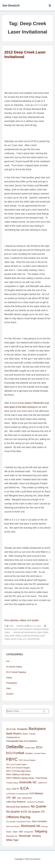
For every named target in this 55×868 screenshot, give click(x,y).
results (35, 620)
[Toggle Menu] (50, 6)
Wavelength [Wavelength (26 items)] (25, 836)
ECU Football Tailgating (16, 672)
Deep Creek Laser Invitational (24, 636)
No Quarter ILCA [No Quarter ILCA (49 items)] (17, 812)
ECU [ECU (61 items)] (39, 747)
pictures (14, 620)
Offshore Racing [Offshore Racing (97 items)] (18, 817)
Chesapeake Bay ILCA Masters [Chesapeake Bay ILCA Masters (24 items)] (22, 741)
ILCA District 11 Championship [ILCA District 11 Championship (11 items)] (17, 794)
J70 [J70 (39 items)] (8, 798)
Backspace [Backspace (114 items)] (37, 729)
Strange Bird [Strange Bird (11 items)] (29, 832)
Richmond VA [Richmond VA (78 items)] (30, 826)
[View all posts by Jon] (10, 626)
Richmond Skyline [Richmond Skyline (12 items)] (13, 826)
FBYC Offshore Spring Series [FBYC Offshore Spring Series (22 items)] (20, 778)
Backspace (31, 632)
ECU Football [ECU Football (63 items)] (15, 753)
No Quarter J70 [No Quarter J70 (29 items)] (36, 812)
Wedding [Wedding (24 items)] (36, 836)
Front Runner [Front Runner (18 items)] (41, 778)
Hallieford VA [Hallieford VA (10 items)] (42, 783)
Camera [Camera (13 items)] (32, 734)
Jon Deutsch (11, 5)
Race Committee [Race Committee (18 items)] (39, 821)
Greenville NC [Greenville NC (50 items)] (28, 782)
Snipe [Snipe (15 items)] (15, 832)
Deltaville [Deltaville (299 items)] (15, 747)
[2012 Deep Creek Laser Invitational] (35, 626)
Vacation (10, 694)
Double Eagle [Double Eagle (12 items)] (30, 748)
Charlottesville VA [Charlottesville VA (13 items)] (13, 737)
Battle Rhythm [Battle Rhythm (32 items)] (14, 734)
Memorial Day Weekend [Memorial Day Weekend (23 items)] (18, 807)
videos (23, 620)
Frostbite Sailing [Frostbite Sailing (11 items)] (12, 783)
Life (16, 629)
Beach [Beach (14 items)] (25, 734)
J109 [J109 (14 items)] (19, 798)
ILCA (25, 639)
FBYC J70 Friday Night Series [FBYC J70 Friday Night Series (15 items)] (19, 771)
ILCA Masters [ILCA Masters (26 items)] (36, 793)
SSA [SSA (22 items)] (21, 832)
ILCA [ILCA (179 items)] (24, 788)
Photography (26, 629)
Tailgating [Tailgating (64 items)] (41, 831)
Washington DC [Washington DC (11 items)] (12, 836)
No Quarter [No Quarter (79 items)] (39, 806)
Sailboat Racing (41, 629)
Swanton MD (33, 639)
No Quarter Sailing (14, 667)
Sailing (9, 678)
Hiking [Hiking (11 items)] (8, 789)
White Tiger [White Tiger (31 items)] (12, 840)
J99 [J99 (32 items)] (14, 798)
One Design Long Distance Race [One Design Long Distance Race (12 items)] (18, 822)
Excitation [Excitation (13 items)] (29, 753)
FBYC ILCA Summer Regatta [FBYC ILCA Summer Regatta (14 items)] (18, 768)
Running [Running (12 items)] (44, 826)
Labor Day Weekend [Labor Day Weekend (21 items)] (16, 802)
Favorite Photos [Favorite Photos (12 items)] (40, 753)
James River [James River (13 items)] (27, 798)
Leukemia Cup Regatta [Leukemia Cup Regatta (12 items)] (35, 802)
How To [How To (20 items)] (15, 789)
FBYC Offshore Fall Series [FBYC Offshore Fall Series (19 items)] (18, 775)
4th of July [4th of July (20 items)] (11, 729)
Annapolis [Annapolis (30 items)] (22, 729)
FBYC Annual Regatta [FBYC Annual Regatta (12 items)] (27, 760)
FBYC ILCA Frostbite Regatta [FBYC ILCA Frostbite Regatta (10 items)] (16, 764)
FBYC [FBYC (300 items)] (12, 759)
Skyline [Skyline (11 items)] (9, 832)
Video (7, 632)
